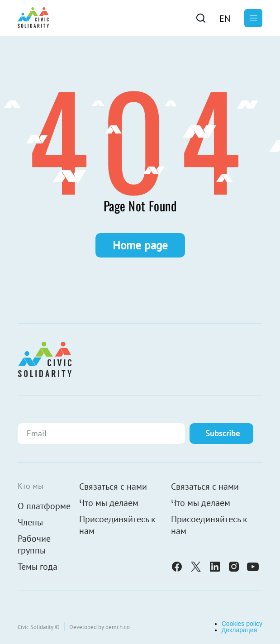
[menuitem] (225, 18)
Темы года (38, 567)
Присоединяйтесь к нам (117, 525)
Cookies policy (242, 624)
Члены (30, 522)
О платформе (44, 506)
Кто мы (31, 486)
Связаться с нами (113, 487)
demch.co (118, 627)
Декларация (240, 630)
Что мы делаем (109, 503)
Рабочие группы (34, 544)
